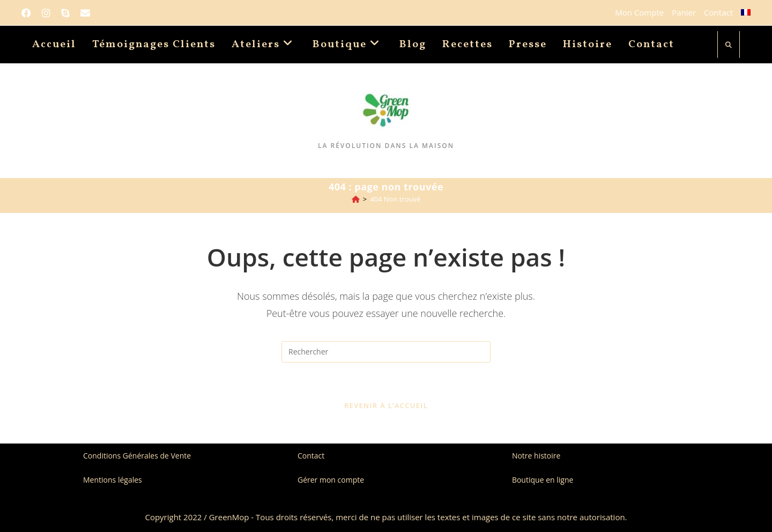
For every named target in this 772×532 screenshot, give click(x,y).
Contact (718, 12)
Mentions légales (113, 480)
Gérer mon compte (331, 480)
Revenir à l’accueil (386, 405)
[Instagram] (46, 13)
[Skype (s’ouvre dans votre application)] (65, 13)
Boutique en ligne (543, 480)
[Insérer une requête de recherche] (386, 352)
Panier (684, 12)
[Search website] (729, 45)
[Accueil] (356, 199)
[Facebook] (29, 13)
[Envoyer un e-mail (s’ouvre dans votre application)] (85, 13)
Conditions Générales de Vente (137, 456)
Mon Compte (639, 12)
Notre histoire (536, 456)
